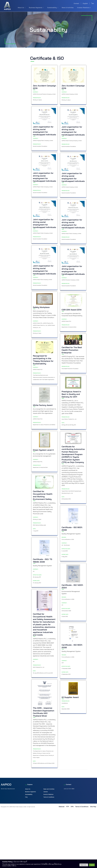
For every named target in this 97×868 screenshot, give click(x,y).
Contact (76, 3)
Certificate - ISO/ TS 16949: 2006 (43, 561)
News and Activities (49, 789)
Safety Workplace (41, 307)
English (85, 3)
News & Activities (68, 8)
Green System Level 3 (43, 450)
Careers (46, 792)
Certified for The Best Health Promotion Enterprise (72, 350)
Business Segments (36, 8)
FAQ (26, 797)
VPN (72, 807)
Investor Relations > (84, 8)
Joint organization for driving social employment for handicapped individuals (45, 131)
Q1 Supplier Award (70, 697)
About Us (22, 8)
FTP (67, 807)
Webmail (62, 807)
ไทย (93, 3)
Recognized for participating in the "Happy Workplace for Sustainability (43, 360)
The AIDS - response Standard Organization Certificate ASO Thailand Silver (44, 712)
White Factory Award (43, 405)
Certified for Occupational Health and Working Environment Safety (43, 495)
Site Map (93, 807)
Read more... (84, 865)
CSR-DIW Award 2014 (72, 310)
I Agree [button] (92, 865)
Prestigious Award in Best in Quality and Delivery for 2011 (71, 394)
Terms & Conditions (49, 797)
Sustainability (53, 8)
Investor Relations (48, 794)
